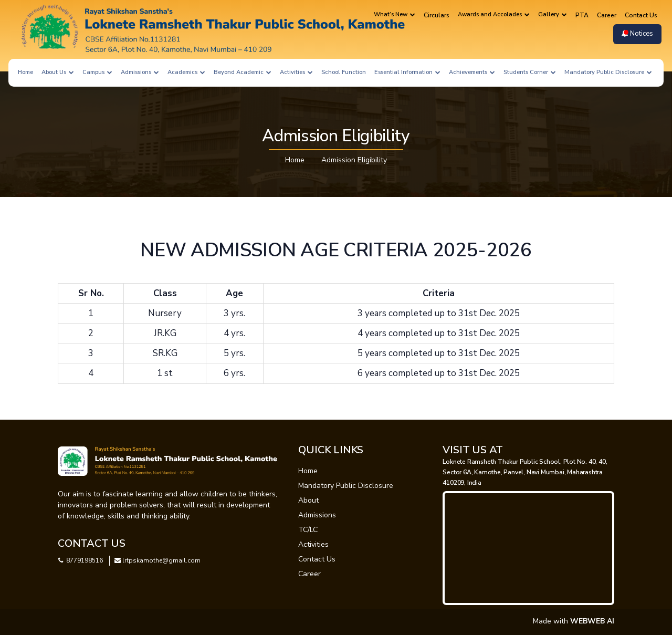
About (308, 500)
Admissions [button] (140, 72)
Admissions (317, 515)
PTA (582, 15)
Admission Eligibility (354, 160)
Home (25, 72)
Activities (313, 544)
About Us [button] (58, 72)
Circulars (437, 15)
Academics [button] (186, 72)
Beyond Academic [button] (243, 72)
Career (607, 15)
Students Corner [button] (530, 72)
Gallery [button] (553, 14)
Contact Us (641, 15)
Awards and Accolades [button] (494, 14)
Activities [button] (296, 72)
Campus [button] (97, 72)
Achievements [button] (472, 72)
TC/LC (308, 530)
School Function (344, 72)
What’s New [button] (395, 14)
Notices (637, 34)
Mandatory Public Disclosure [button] (608, 72)
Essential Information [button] (407, 72)
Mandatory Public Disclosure (346, 486)
